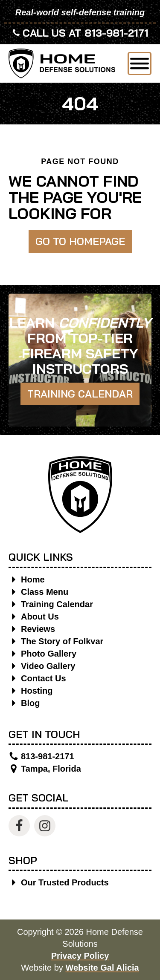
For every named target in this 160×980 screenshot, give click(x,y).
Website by (80, 968)
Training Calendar (80, 394)
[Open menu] (140, 63)
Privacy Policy (80, 956)
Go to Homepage (80, 241)
